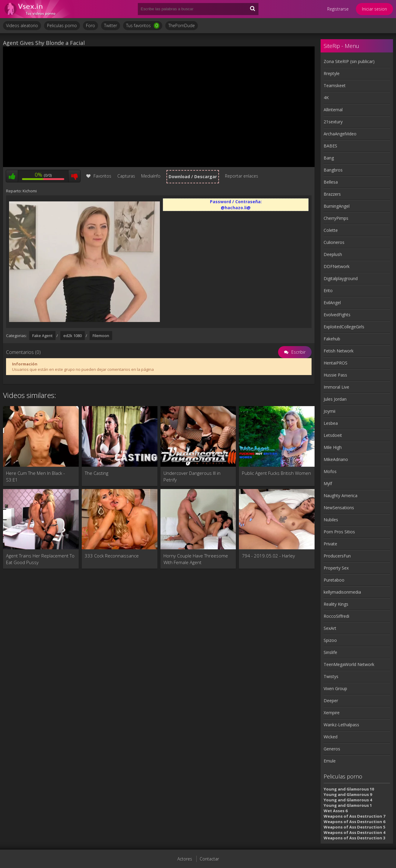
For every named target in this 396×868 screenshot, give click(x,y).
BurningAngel (337, 206)
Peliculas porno (62, 25)
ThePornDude (182, 25)
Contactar (209, 859)
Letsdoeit (333, 435)
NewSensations (339, 508)
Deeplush (333, 254)
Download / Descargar (193, 177)
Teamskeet (335, 85)
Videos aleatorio (22, 25)
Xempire (332, 713)
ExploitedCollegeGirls (344, 327)
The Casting (97, 473)
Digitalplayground (341, 278)
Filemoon (101, 336)
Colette (331, 230)
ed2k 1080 (73, 336)
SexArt (330, 628)
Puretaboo (334, 580)
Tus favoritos (143, 26)
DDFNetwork (337, 266)
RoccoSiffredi (336, 616)
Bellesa (331, 182)
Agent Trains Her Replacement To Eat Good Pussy (40, 559)
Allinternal (333, 110)
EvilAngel (332, 303)
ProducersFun (337, 556)
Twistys (331, 676)
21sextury (333, 122)
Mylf (328, 483)
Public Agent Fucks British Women (276, 473)
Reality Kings (336, 604)
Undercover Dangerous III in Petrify (192, 476)
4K (326, 98)
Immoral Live (336, 387)
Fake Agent (42, 336)
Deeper (331, 701)
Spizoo (330, 640)
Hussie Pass (335, 375)
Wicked (331, 737)
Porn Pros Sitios (339, 532)
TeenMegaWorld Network (349, 664)
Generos (332, 749)
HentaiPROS (336, 363)
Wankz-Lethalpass (341, 725)
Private (330, 544)
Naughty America (341, 496)
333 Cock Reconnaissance (112, 556)
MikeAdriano (336, 459)
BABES (330, 146)
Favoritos (99, 176)
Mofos (330, 471)
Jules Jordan (335, 399)
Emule (330, 761)
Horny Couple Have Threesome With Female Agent (196, 559)
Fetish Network (339, 351)
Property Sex (336, 568)
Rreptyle (332, 73)
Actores (185, 859)
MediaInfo (151, 176)
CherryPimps (336, 218)
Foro (90, 25)
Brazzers (332, 194)
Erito (328, 290)
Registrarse (338, 9)
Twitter (111, 25)
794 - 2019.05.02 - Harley (268, 556)
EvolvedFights (337, 315)
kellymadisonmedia (342, 592)
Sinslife (330, 652)
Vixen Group (335, 688)
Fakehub (332, 339)
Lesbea (331, 423)
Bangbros (333, 170)
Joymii (329, 411)
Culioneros (334, 242)
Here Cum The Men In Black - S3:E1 (35, 476)
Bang (329, 158)
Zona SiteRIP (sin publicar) (349, 61)
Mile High (333, 447)
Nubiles (331, 520)
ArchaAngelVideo (340, 134)
